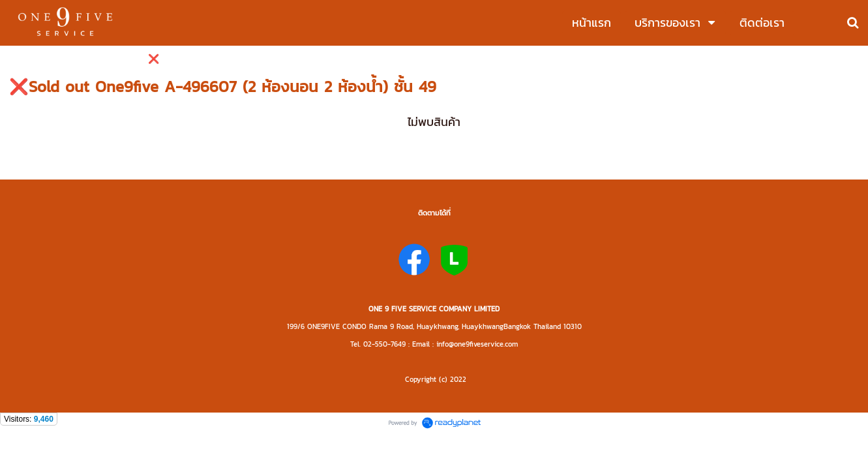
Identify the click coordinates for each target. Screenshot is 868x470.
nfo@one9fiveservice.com (478, 344)
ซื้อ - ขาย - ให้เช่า (42, 59)
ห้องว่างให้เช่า (112, 59)
